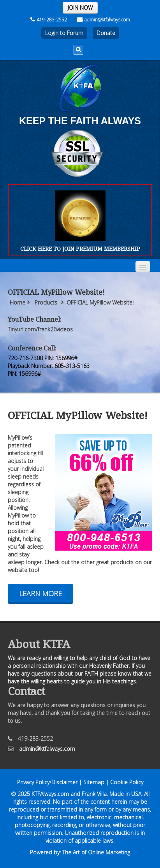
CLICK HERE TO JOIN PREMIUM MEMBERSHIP (80, 249)
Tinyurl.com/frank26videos (40, 329)
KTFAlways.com (50, 794)
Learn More (40, 593)
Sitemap (94, 782)
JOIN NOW (80, 8)
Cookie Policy (127, 782)
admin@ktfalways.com (104, 20)
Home (18, 302)
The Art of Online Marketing (96, 852)
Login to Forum (64, 33)
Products (46, 302)
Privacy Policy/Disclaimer (47, 782)
